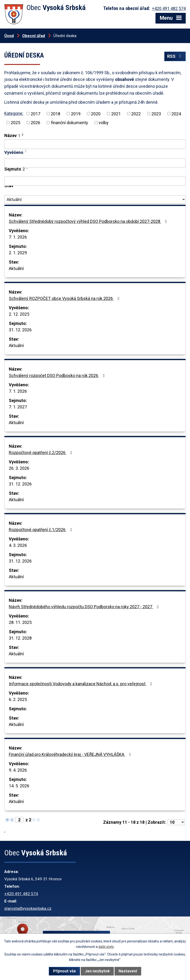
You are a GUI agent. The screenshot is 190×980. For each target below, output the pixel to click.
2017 (35, 114)
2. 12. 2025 (19, 314)
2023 (156, 114)
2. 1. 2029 (18, 253)
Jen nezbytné (97, 971)
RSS (175, 56)
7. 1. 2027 (18, 407)
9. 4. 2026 (18, 770)
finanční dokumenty (70, 123)
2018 (55, 114)
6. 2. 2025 (18, 699)
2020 (96, 114)
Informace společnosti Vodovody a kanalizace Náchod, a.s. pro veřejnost (81, 684)
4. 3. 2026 (18, 545)
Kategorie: (14, 113)
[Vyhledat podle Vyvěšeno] (95, 163)
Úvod (9, 36)
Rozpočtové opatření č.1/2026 (41, 530)
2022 (136, 114)
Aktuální (16, 268)
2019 (76, 114)
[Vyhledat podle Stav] (95, 200)
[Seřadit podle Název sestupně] (23, 135)
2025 (15, 123)
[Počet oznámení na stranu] (176, 822)
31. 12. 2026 (20, 330)
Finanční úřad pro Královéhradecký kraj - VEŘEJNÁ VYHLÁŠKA (71, 754)
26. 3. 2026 (19, 468)
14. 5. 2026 (19, 786)
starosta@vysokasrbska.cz (28, 908)
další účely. (106, 947)
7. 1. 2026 (18, 237)
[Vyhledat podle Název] (95, 144)
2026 (35, 123)
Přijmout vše (65, 971)
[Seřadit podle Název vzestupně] (23, 133)
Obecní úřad (34, 36)
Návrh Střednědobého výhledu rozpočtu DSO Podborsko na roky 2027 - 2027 (85, 607)
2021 (116, 114)
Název (12, 135)
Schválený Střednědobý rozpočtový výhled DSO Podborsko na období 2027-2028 (89, 221)
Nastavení (128, 971)
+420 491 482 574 (21, 894)
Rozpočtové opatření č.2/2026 (41, 453)
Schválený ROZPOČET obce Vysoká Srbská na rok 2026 (65, 298)
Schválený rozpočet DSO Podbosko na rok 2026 (58, 375)
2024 (176, 114)
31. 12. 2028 (20, 638)
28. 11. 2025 (20, 622)
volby (104, 123)
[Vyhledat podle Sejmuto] (95, 181)
